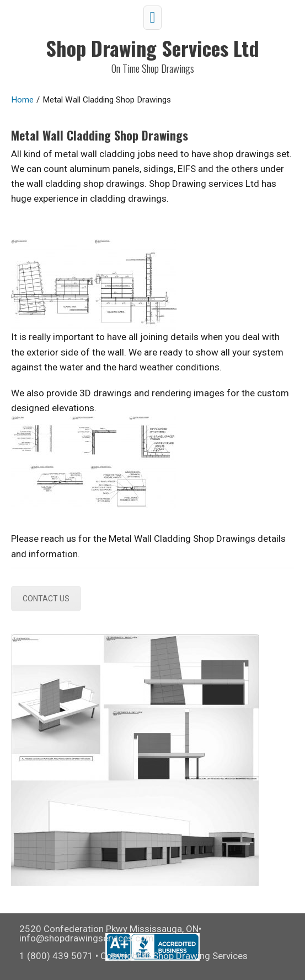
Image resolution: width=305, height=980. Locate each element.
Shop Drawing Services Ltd (152, 48)
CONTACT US (46, 599)
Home (22, 100)
